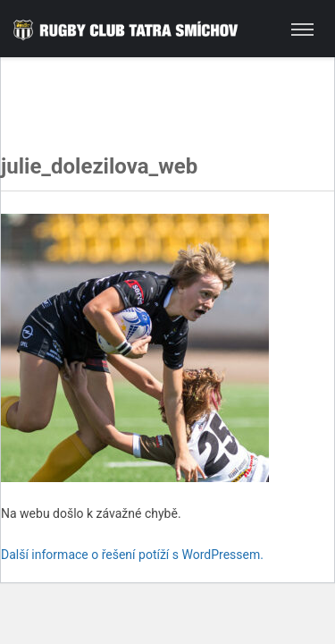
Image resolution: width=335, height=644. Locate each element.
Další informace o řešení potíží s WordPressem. (132, 555)
